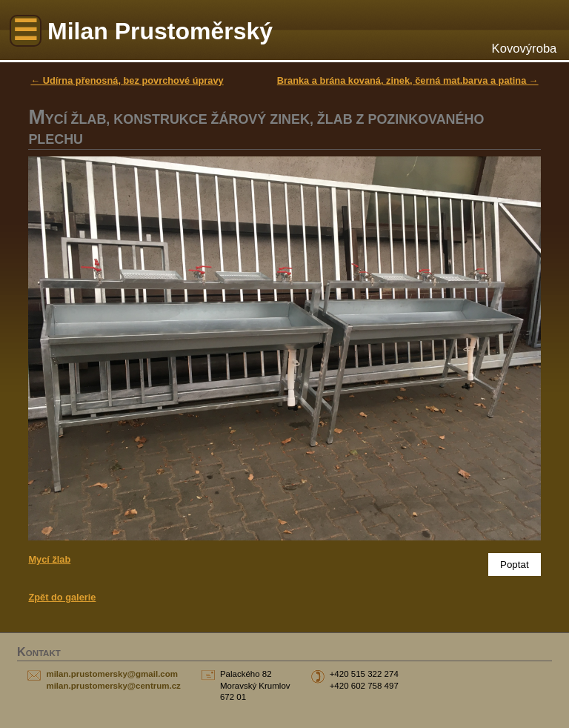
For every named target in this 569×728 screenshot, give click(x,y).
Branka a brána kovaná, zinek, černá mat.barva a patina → (408, 80)
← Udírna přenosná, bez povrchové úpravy (127, 80)
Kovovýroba (525, 49)
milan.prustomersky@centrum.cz (113, 686)
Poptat (515, 565)
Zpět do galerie (62, 597)
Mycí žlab (49, 559)
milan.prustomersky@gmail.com (112, 674)
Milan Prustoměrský (160, 31)
